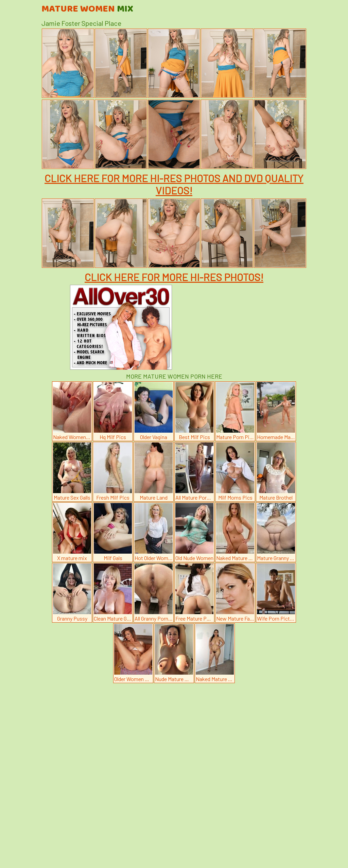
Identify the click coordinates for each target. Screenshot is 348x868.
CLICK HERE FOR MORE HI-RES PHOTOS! (174, 277)
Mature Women (87, 9)
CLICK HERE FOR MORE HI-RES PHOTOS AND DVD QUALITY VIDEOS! (174, 184)
